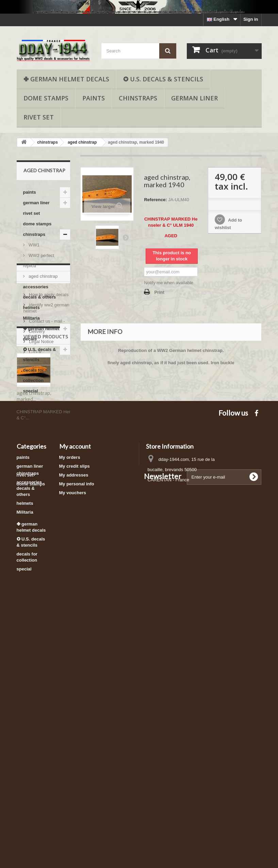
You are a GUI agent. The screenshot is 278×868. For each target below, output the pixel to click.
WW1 (34, 245)
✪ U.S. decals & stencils (163, 79)
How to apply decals (48, 435)
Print (159, 292)
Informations (42, 417)
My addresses (74, 709)
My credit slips (75, 700)
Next (126, 237)
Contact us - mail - (46, 462)
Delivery (37, 472)
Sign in (251, 19)
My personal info (77, 717)
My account (75, 680)
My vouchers (73, 726)
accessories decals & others (40, 292)
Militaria (31, 318)
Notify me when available (169, 283)
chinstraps (138, 98)
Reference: (155, 200)
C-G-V (35, 492)
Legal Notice (41, 482)
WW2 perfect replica (39, 261)
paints (94, 98)
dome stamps (46, 98)
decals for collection (34, 375)
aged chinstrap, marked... (34, 577)
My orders (70, 691)
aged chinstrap (43, 276)
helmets (31, 308)
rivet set (39, 117)
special (31, 391)
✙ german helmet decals (66, 79)
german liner (194, 98)
